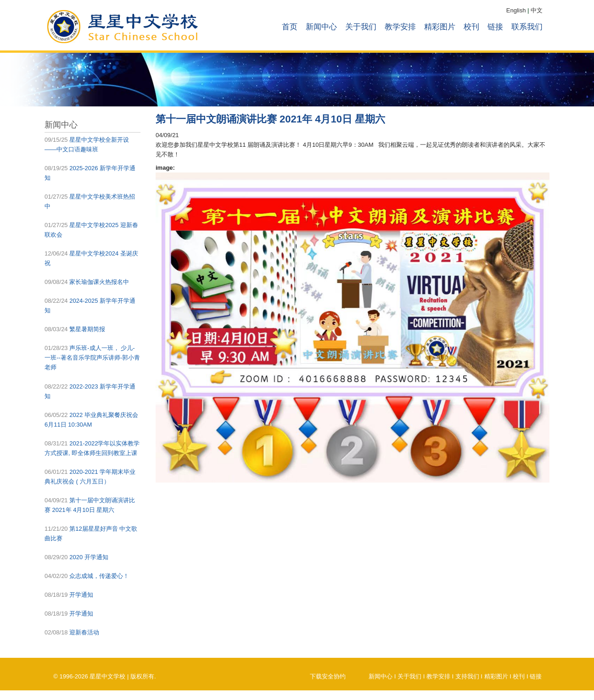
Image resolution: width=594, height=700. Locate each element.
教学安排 (400, 27)
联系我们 (527, 27)
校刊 (471, 27)
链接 (495, 27)
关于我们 (361, 27)
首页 (290, 27)
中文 (537, 10)
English (516, 10)
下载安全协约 (328, 676)
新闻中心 (321, 27)
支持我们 (467, 676)
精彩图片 (440, 27)
